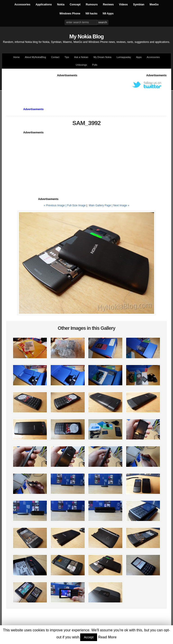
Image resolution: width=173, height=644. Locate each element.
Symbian (139, 5)
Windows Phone (70, 14)
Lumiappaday (124, 57)
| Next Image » (121, 205)
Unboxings (81, 65)
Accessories (22, 5)
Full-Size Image (76, 205)
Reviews (108, 5)
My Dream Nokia (102, 57)
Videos (123, 5)
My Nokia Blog (86, 36)
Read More (107, 637)
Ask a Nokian (81, 57)
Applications (44, 5)
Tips (67, 57)
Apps (139, 57)
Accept (89, 637)
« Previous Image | (55, 205)
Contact (55, 57)
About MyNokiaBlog (35, 57)
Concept (75, 5)
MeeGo (154, 5)
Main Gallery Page (100, 205)
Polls (95, 65)
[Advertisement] (89, 88)
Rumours (92, 5)
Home (16, 57)
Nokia (61, 5)
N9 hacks (92, 14)
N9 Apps (108, 14)
